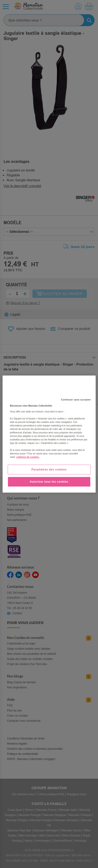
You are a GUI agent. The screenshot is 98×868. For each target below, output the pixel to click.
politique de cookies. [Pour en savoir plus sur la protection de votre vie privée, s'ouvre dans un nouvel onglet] (28, 457)
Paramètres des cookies (49, 469)
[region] (49, 434)
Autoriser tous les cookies (49, 482)
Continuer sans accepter (76, 399)
